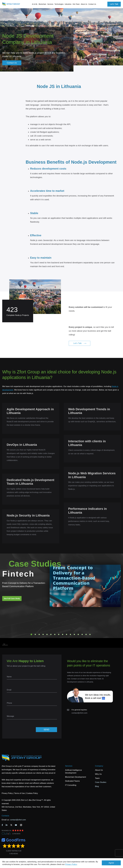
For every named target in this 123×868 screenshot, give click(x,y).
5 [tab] (47, 634)
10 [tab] (67, 634)
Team (97, 778)
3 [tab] (39, 634)
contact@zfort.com (79, 713)
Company (99, 766)
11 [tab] (70, 634)
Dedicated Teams (72, 781)
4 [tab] (43, 634)
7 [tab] (55, 634)
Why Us (98, 774)
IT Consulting (71, 785)
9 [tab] (63, 634)
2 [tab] (35, 634)
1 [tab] (31, 634)
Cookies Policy (32, 793)
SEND (46, 730)
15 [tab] (86, 634)
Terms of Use (19, 793)
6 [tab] (51, 634)
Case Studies (101, 782)
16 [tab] (90, 634)
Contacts (5, 816)
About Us (99, 770)
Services (69, 766)
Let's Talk (114, 4)
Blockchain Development (76, 777)
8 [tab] (59, 634)
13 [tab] (78, 634)
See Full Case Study (12, 598)
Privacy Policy (71, 864)
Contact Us (92, 4)
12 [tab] (74, 634)
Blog (97, 786)
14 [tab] (82, 634)
